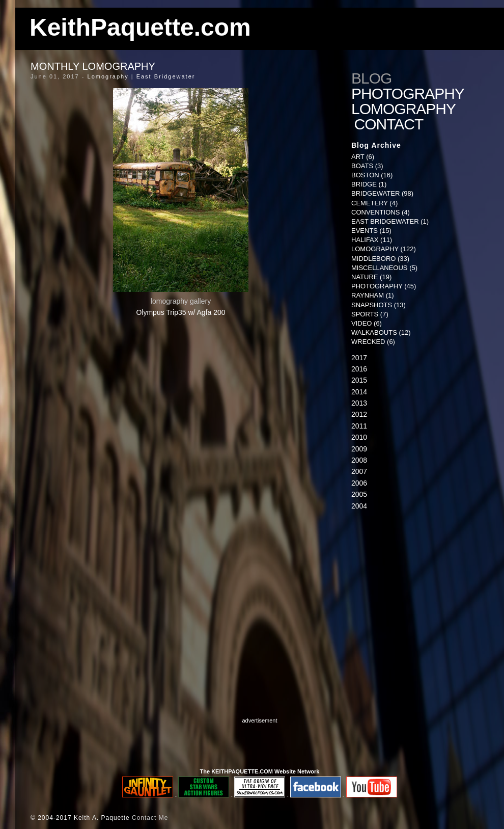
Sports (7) (370, 314)
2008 (359, 460)
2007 (359, 471)
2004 (359, 506)
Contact (391, 124)
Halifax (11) (372, 240)
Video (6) (367, 323)
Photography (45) (384, 286)
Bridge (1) (369, 184)
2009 (359, 449)
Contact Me (150, 818)
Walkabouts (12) (381, 332)
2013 (359, 403)
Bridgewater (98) (382, 193)
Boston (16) (372, 175)
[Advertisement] (415, 598)
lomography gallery (181, 301)
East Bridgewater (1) (390, 221)
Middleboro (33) (380, 259)
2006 (359, 483)
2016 (359, 369)
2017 (359, 358)
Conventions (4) (381, 212)
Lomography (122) (384, 249)
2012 (359, 414)
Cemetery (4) (374, 203)
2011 (359, 426)
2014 (359, 392)
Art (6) (363, 157)
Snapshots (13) (379, 305)
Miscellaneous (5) (384, 268)
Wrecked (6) (373, 342)
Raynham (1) (373, 295)
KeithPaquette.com (140, 27)
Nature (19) (371, 277)
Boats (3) (367, 166)
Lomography (108, 76)
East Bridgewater (166, 76)
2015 (359, 380)
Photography (408, 94)
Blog (371, 78)
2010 (359, 437)
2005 (359, 494)
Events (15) (371, 231)
